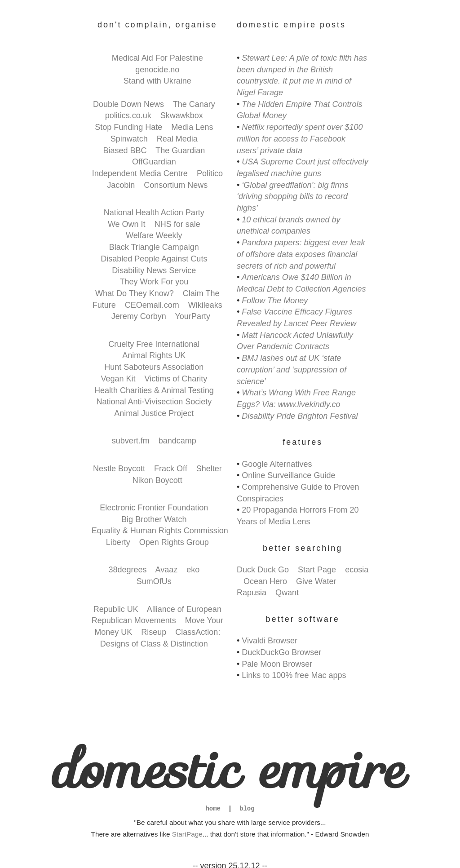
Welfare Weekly (154, 235)
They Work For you (154, 282)
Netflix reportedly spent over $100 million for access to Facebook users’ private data (300, 139)
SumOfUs (154, 581)
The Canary (194, 104)
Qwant (287, 593)
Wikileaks (205, 305)
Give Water (316, 581)
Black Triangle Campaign (154, 247)
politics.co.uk (128, 115)
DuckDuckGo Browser (281, 652)
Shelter (209, 469)
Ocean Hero (265, 581)
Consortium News (176, 185)
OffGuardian (154, 162)
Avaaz (166, 570)
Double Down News (128, 104)
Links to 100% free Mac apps (294, 675)
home (213, 809)
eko (193, 570)
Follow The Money (275, 301)
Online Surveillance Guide (288, 475)
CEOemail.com (152, 305)
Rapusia (252, 593)
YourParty (193, 316)
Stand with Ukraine (157, 81)
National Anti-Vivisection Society (154, 402)
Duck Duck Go (263, 570)
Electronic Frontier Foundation (154, 508)
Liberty (118, 542)
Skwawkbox (182, 115)
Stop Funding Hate (128, 127)
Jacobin (121, 185)
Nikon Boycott (157, 480)
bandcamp (177, 441)
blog (247, 809)
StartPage (187, 834)
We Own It (127, 224)
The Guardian (180, 151)
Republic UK (116, 609)
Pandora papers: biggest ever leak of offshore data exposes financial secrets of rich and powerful (301, 254)
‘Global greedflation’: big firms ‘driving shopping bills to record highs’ (292, 197)
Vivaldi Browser (270, 641)
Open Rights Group (174, 542)
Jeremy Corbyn (139, 316)
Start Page (317, 570)
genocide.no (157, 70)
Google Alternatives (277, 464)
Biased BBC (125, 151)
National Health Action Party (154, 213)
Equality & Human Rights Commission (160, 531)
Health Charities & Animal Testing (154, 390)
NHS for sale (177, 224)
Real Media (177, 139)
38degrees (127, 570)
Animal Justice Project (154, 413)
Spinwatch (129, 139)
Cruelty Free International (154, 344)
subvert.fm (131, 441)
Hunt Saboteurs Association (154, 367)
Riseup (154, 632)
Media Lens (192, 127)
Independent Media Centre (140, 173)
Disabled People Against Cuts (154, 259)
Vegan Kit (118, 379)
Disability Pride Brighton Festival (300, 416)
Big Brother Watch (154, 519)
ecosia (357, 570)
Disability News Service (154, 270)
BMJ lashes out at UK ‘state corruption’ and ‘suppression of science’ (292, 370)
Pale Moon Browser (277, 664)
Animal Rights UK (154, 355)
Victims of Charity (176, 379)
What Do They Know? (135, 293)
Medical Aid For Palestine (157, 58)
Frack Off (171, 469)
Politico (210, 173)
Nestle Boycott (119, 469)
